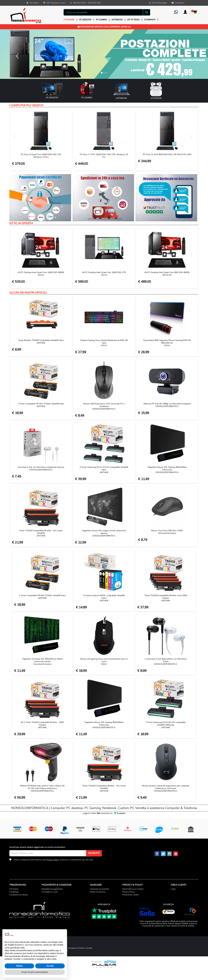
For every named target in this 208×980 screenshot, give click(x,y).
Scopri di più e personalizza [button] (35, 972)
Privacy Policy (53, 860)
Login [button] (173, 889)
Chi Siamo (14, 889)
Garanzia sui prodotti (100, 889)
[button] (185, 13)
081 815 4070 (79, 3)
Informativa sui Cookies (133, 889)
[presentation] (31, 868)
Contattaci (14, 892)
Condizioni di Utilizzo (19, 895)
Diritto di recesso (98, 892)
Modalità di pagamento (52, 889)
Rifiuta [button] (19, 966)
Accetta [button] (50, 966)
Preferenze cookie (131, 895)
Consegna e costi (50, 892)
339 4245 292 (94, 3)
